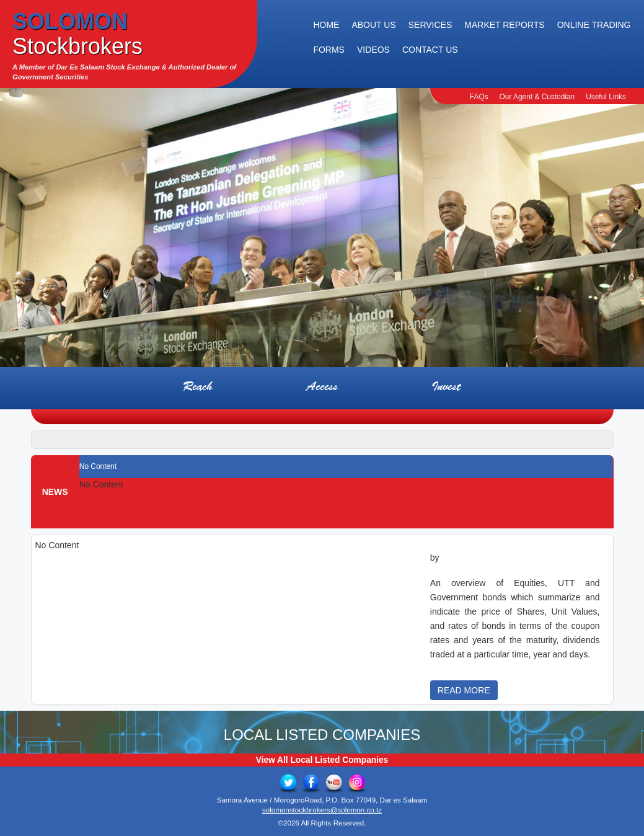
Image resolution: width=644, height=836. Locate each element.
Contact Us (430, 50)
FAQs (479, 97)
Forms (329, 50)
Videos (373, 50)
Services (430, 25)
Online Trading (594, 25)
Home (326, 25)
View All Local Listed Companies (322, 760)
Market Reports (504, 25)
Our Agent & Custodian (537, 97)
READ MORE (464, 690)
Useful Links (606, 97)
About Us (373, 25)
